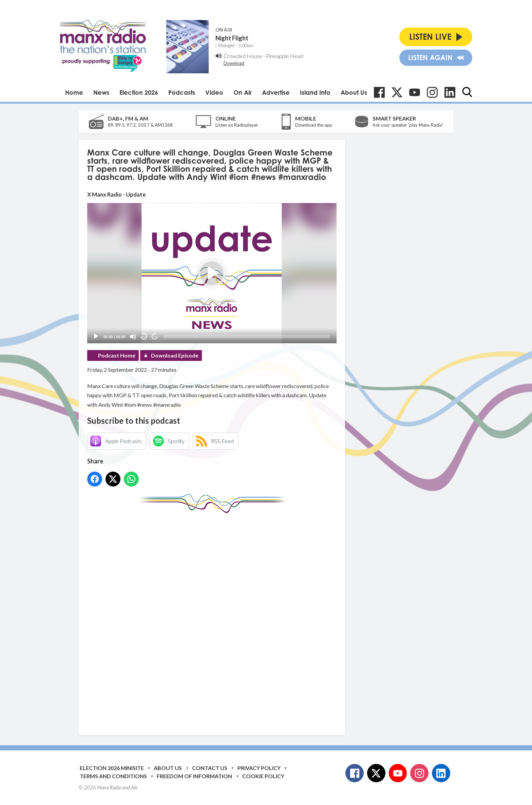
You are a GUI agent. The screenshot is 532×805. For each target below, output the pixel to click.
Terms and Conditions (113, 776)
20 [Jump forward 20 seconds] (155, 337)
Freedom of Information (194, 776)
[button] (212, 273)
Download (234, 63)
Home (74, 92)
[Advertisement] (214, 619)
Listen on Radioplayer (237, 125)
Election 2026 (139, 92)
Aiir (134, 787)
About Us (354, 92)
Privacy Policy (259, 768)
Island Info (315, 92)
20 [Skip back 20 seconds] (144, 337)
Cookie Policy (263, 776)
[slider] (247, 336)
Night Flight (232, 38)
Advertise (276, 92)
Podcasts (182, 92)
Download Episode (175, 355)
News (101, 92)
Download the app (314, 125)
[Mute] (133, 336)
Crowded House (243, 56)
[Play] (96, 336)
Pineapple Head (285, 56)
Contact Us (210, 768)
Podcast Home (117, 355)
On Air (243, 92)
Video (214, 92)
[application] (212, 273)
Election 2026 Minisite (112, 768)
